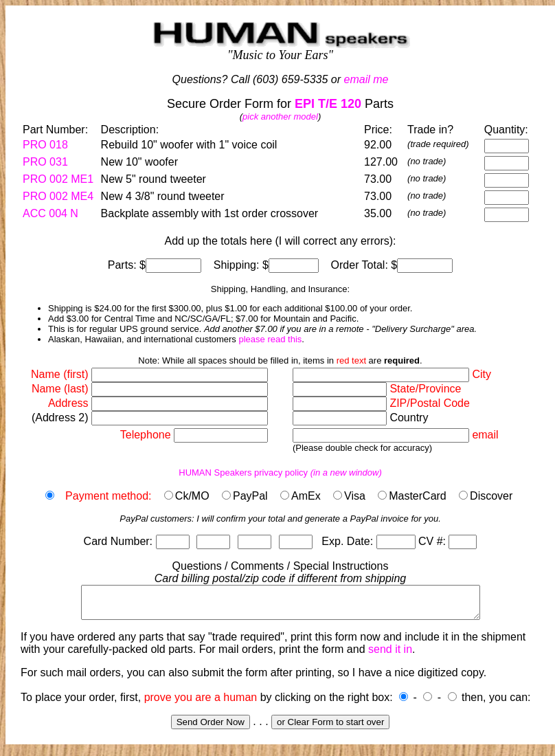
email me (366, 79)
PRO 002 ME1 (58, 179)
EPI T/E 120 (328, 104)
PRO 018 (45, 145)
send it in (390, 655)
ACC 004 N (50, 213)
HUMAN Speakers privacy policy (280, 472)
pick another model (280, 116)
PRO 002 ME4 (58, 196)
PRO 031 (45, 162)
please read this (270, 339)
